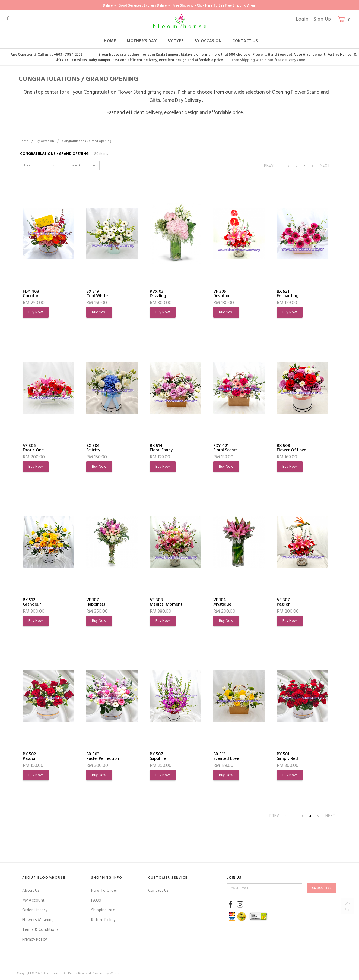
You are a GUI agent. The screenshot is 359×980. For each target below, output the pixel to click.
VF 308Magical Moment (166, 602)
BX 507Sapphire (158, 756)
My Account (34, 900)
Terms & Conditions (41, 930)
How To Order (104, 891)
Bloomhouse (52, 973)
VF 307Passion (284, 602)
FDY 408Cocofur (31, 294)
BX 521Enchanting (288, 294)
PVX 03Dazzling (158, 294)
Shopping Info (107, 878)
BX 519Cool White (97, 294)
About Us (31, 891)
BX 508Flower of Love (291, 448)
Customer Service (168, 878)
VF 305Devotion (222, 294)
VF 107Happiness (96, 602)
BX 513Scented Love (226, 756)
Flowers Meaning (38, 920)
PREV (269, 166)
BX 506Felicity (93, 448)
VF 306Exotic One (33, 448)
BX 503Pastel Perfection (103, 756)
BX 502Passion (30, 756)
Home (110, 41)
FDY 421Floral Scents (225, 448)
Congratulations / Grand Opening (87, 141)
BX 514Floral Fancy (161, 448)
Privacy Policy (35, 939)
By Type (176, 41)
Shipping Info (103, 910)
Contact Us (245, 41)
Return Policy (103, 920)
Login (302, 19)
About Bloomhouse (44, 878)
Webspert (117, 973)
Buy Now (36, 312)
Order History (35, 910)
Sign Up (323, 19)
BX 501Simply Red (287, 756)
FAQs (96, 900)
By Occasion (208, 41)
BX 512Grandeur (32, 602)
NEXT (325, 166)
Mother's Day (142, 41)
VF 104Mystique (222, 602)
